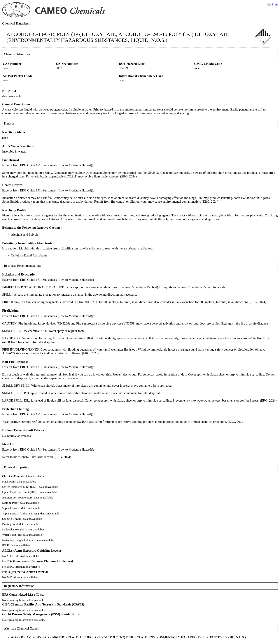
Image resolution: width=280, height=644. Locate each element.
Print (273, 4)
